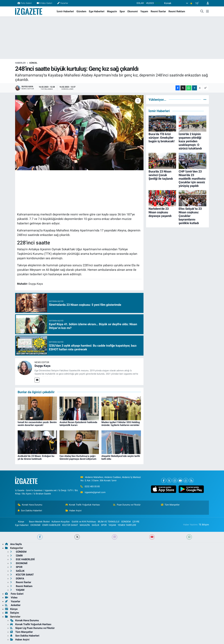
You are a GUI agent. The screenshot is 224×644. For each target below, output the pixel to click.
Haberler (20, 63)
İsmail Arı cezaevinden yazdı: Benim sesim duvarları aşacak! (37, 424)
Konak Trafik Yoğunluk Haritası (83, 505)
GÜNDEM (126, 522)
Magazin (112, 11)
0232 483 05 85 (92, 486)
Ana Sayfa (13, 544)
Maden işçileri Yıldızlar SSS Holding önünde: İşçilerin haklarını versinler (121, 424)
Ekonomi (133, 11)
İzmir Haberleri (65, 11)
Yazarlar (63, 3)
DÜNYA (17, 578)
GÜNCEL (33, 63)
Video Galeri (45, 3)
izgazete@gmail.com (95, 492)
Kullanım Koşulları (61, 522)
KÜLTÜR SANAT (70, 525)
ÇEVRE (136, 522)
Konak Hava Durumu (30, 505)
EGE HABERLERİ (22, 559)
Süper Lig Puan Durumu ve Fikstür (32, 628)
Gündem (81, 11)
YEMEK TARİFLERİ (127, 525)
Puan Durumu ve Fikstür (127, 505)
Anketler (13, 605)
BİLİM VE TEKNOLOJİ (109, 522)
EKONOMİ (35, 525)
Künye (20, 522)
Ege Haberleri (97, 11)
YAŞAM (112, 525)
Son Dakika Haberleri (30, 511)
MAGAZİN (85, 525)
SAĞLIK (95, 525)
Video (11, 597)
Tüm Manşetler (170, 505)
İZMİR (16, 556)
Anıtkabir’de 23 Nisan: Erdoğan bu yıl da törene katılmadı (36, 457)
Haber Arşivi (74, 511)
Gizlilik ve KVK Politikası (84, 522)
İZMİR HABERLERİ (51, 525)
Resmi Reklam (177, 11)
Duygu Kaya (42, 366)
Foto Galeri (25, 3)
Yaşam (144, 11)
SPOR (104, 525)
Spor (122, 11)
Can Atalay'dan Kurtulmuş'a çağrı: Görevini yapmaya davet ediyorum (78, 457)
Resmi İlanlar (158, 11)
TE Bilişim (204, 525)
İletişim (12, 613)
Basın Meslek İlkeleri (39, 522)
